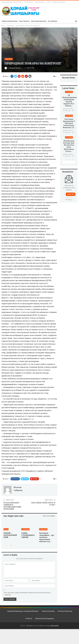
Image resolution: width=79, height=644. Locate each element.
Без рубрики (53, 21)
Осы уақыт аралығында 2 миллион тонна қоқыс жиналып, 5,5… (69, 123)
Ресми (6, 529)
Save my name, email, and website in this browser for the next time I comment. (27, 594)
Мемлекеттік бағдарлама (59, 2)
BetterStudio (54, 626)
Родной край (9, 59)
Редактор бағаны (29, 2)
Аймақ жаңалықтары (10, 21)
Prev (6, 546)
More (60, 21)
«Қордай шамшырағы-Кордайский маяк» (12, 2)
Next (12, 546)
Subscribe (71, 194)
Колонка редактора (40, 2)
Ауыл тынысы (24, 21)
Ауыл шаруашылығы (39, 21)
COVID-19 (49, 2)
